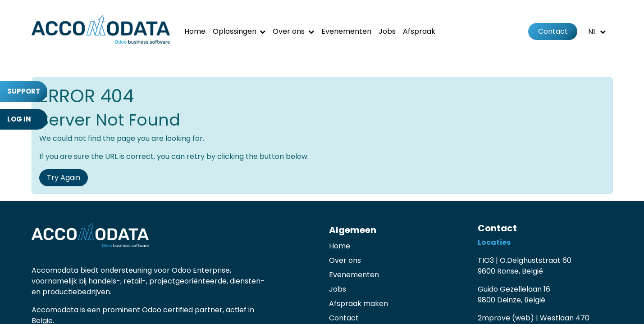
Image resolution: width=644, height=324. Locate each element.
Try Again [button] (64, 178)
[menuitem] (195, 31)
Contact (553, 31)
